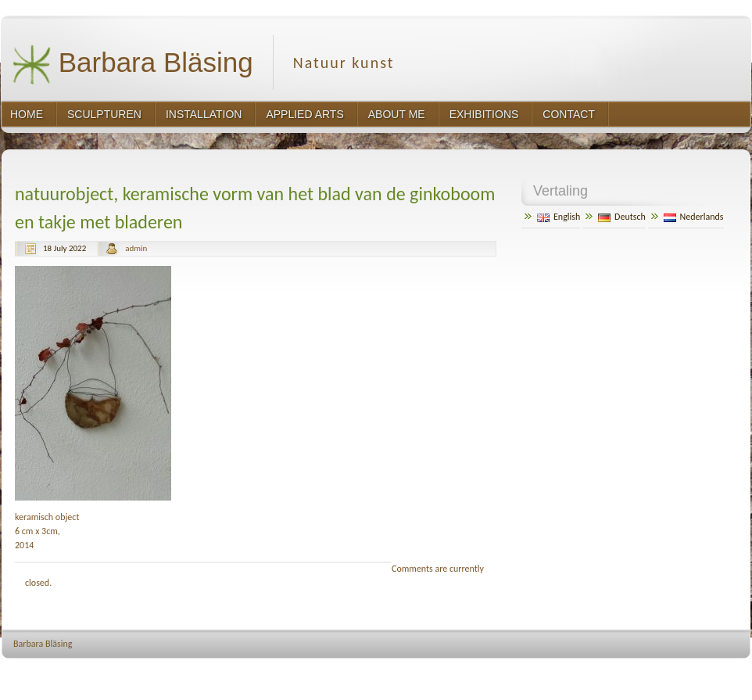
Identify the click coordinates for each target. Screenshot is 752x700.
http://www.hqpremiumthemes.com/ (691, 673)
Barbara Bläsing (132, 65)
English (559, 217)
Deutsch (622, 217)
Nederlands (694, 217)
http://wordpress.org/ (581, 673)
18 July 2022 (64, 248)
